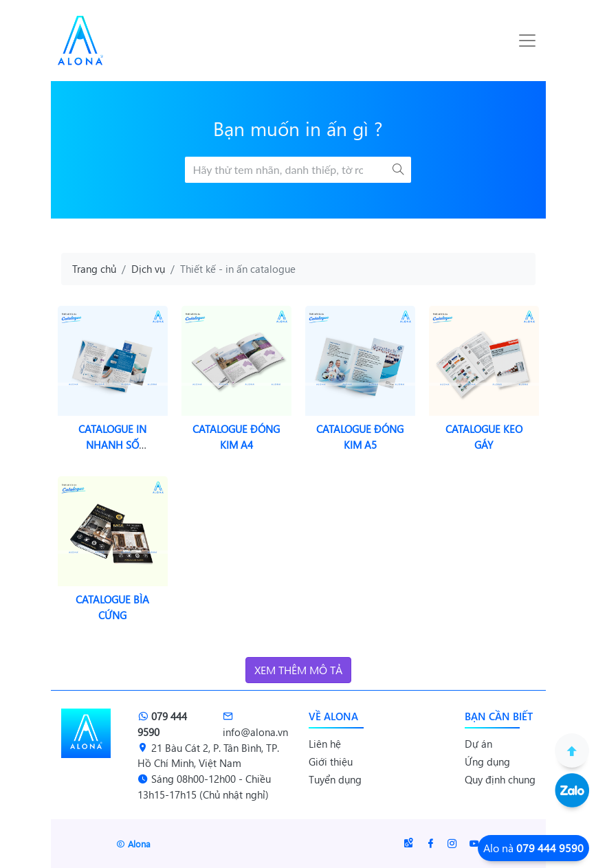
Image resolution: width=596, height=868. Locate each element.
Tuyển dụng (335, 779)
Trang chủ (94, 269)
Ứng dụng (487, 761)
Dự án (478, 744)
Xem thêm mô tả (298, 670)
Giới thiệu (331, 761)
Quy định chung (500, 779)
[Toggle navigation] (527, 41)
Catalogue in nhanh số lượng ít (112, 445)
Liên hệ (325, 744)
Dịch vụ (148, 269)
